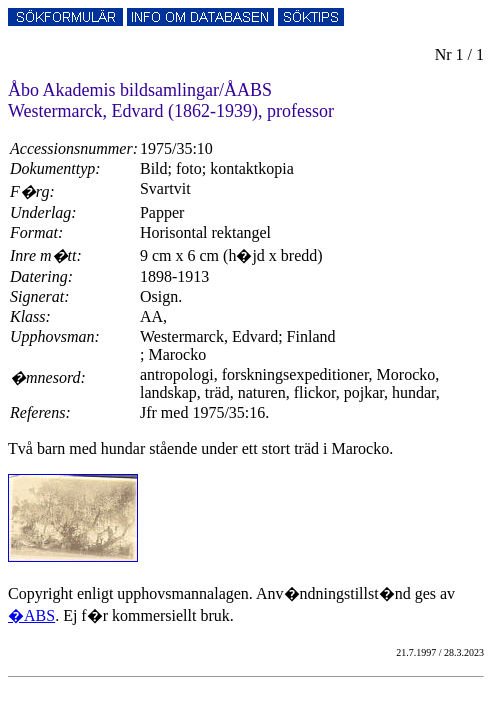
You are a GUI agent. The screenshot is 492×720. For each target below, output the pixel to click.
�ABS (31, 615)
